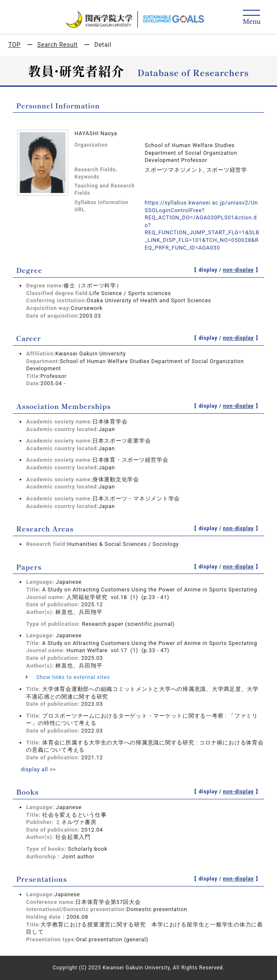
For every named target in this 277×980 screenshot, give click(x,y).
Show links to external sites (68, 677)
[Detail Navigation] (252, 18)
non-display (238, 270)
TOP (15, 45)
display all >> (39, 769)
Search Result (57, 45)
